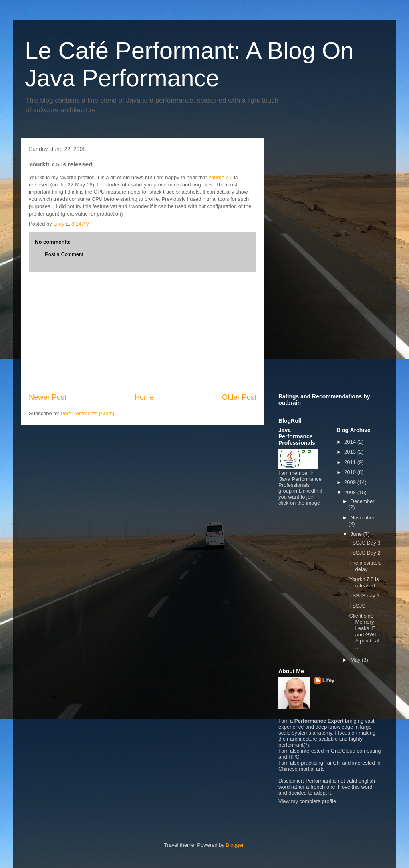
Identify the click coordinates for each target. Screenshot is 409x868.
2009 (351, 482)
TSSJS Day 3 (365, 543)
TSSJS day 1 (364, 596)
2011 (351, 462)
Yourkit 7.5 (220, 177)
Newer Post (48, 397)
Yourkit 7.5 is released (364, 582)
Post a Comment (64, 254)
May (356, 660)
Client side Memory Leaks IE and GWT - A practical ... (365, 631)
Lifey (328, 680)
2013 (351, 452)
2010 (351, 472)
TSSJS (357, 606)
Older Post (239, 397)
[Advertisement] (143, 332)
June (357, 534)
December (363, 501)
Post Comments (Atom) (88, 413)
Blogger (235, 845)
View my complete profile (307, 801)
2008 (351, 492)
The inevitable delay (365, 566)
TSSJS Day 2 (365, 553)
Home (144, 397)
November (363, 518)
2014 (351, 442)
